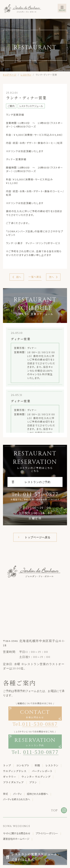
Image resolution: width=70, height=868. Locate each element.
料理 (37, 765)
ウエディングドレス (15, 771)
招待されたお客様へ (38, 794)
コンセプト (23, 765)
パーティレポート (42, 771)
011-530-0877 (41, 494)
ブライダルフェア (13, 782)
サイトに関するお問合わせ (17, 833)
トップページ (10, 75)
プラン (33, 782)
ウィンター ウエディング (36, 777)
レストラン (26, 75)
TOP (54, 810)
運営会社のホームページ (16, 839)
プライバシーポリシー (47, 833)
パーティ (17, 794)
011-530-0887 (40, 724)
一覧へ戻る (35, 277)
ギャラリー (10, 777)
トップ (7, 765)
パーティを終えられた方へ (17, 799)
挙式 (5, 794)
